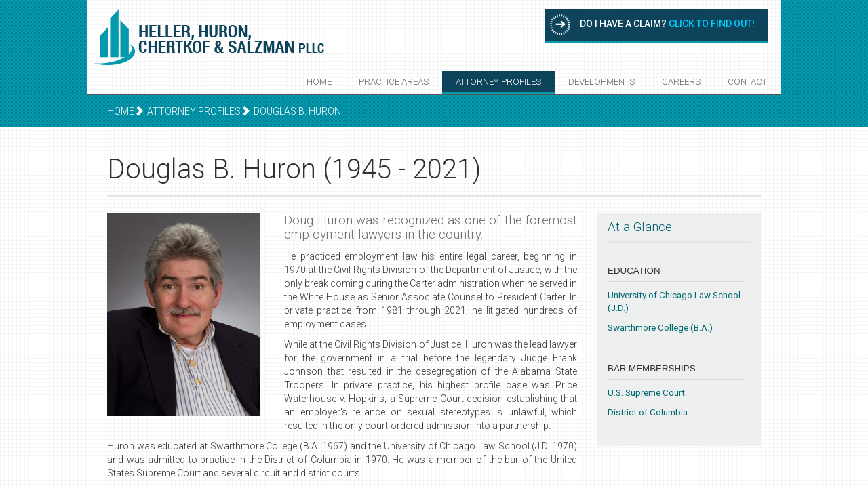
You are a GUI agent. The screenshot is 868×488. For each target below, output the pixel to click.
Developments (601, 82)
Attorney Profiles (498, 82)
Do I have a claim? (667, 24)
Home (319, 82)
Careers (681, 82)
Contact (747, 82)
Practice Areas (394, 82)
